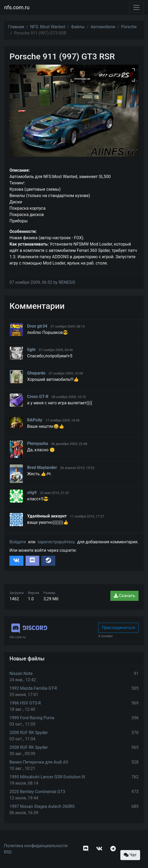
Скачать (124, 596)
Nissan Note (21, 673)
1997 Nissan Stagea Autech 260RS (42, 806)
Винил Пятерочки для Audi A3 (39, 762)
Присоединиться (118, 628)
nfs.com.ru (17, 7)
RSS (8, 852)
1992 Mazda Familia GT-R (33, 688)
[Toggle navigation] (136, 7)
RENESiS (67, 282)
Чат (130, 855)
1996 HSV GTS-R (25, 703)
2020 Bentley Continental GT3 (37, 792)
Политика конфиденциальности (36, 846)
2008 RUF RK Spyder (29, 733)
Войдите (18, 542)
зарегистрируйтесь (56, 542)
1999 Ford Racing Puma (32, 718)
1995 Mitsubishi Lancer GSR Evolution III (47, 777)
